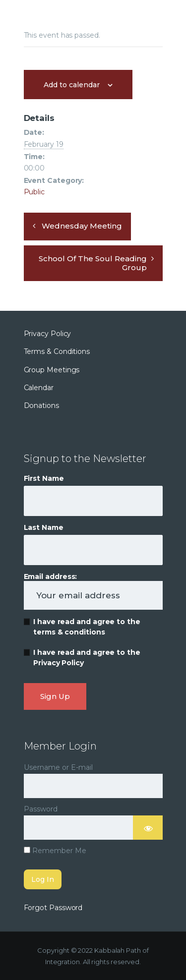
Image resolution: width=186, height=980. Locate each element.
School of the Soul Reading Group (93, 263)
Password (41, 809)
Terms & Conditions (57, 351)
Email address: (93, 591)
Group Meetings (52, 370)
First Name (44, 478)
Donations (41, 405)
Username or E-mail (58, 767)
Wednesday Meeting (82, 226)
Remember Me (55, 851)
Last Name (44, 527)
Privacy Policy (48, 334)
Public (34, 192)
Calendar (39, 388)
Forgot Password (53, 908)
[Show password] (148, 828)
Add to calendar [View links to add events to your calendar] (72, 85)
